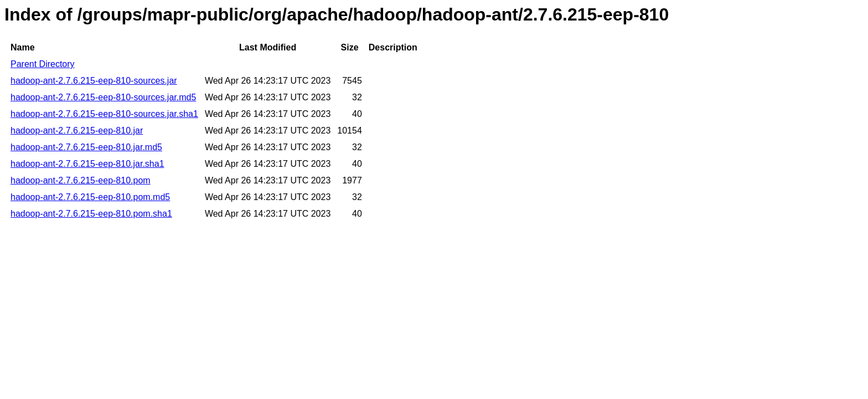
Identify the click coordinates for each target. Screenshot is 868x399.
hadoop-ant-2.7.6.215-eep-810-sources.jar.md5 (103, 97)
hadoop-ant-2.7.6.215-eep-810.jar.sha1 (87, 164)
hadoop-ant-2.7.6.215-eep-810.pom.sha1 (91, 214)
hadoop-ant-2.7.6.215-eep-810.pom (81, 180)
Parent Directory (43, 64)
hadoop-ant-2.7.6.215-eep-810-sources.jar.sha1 (104, 114)
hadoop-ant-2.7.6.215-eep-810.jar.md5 (86, 147)
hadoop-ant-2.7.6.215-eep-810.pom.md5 (90, 197)
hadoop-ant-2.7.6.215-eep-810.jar (77, 131)
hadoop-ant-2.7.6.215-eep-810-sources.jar (94, 81)
